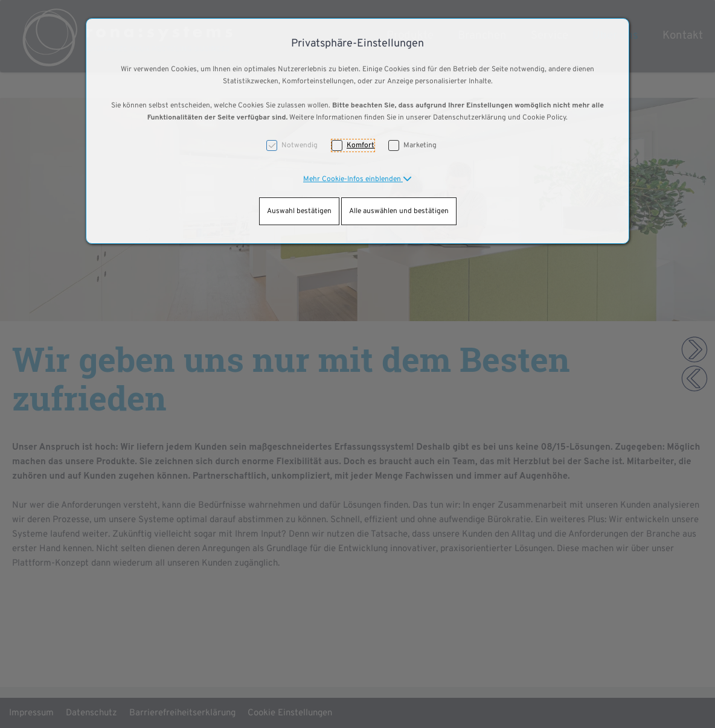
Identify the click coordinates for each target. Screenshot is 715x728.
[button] (357, 179)
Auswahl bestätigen (299, 211)
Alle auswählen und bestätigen (399, 211)
